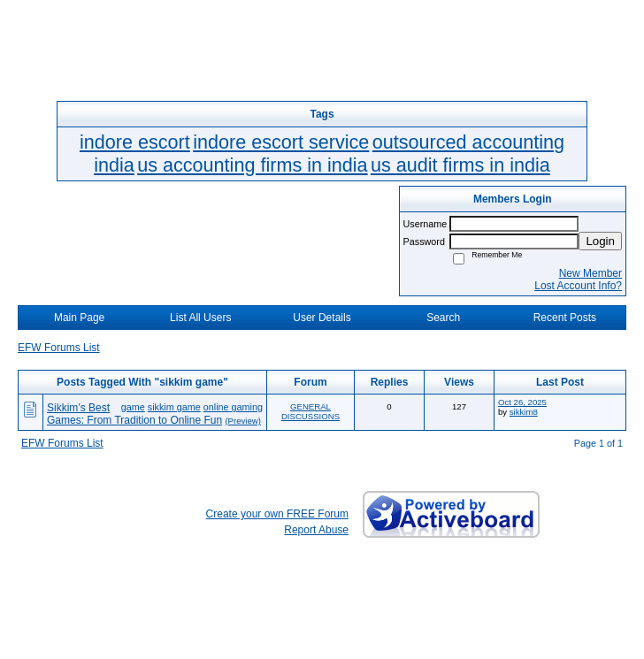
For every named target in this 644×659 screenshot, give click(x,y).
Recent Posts (565, 318)
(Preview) (243, 421)
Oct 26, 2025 (522, 402)
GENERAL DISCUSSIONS (310, 411)
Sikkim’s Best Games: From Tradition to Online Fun (134, 414)
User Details (322, 318)
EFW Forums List (59, 348)
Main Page (79, 318)
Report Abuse (316, 530)
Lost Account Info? (578, 286)
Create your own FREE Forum (277, 514)
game (133, 407)
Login (600, 241)
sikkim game (174, 407)
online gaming (233, 407)
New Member (590, 273)
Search (443, 318)
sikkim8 (524, 412)
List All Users (200, 318)
